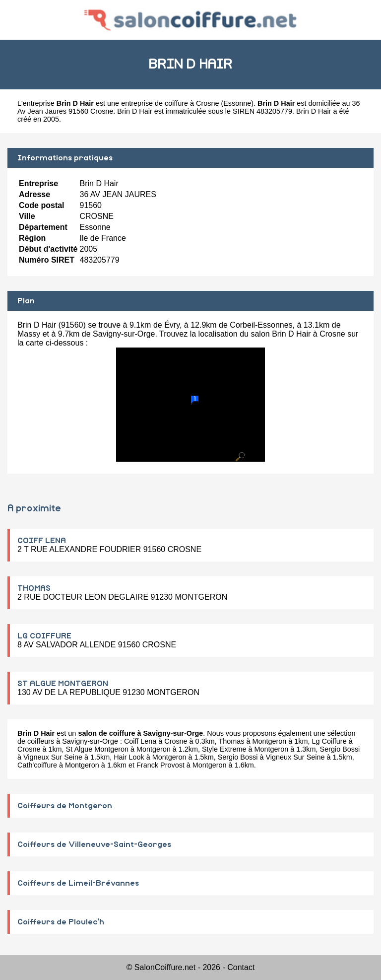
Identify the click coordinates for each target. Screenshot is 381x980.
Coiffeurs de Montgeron (65, 806)
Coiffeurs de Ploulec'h (61, 922)
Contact (241, 967)
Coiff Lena (140, 741)
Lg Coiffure (329, 741)
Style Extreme (224, 749)
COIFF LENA (42, 541)
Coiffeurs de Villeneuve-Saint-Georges (94, 844)
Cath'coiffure (37, 765)
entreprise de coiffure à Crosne (170, 103)
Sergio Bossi (340, 749)
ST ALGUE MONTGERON (63, 684)
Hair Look (129, 757)
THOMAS (34, 588)
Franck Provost (160, 765)
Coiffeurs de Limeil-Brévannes (78, 883)
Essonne (237, 103)
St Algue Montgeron (97, 749)
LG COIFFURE (44, 636)
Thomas (232, 741)
